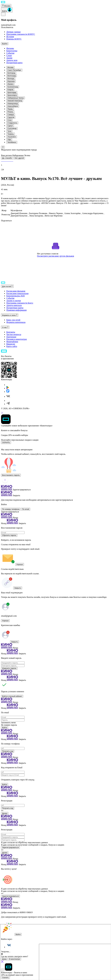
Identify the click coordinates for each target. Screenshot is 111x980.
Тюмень (11, 134)
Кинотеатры (12, 51)
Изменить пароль (9, 668)
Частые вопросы (14, 334)
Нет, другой (19, 158)
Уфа (9, 140)
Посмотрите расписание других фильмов (56, 256)
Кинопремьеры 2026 (16, 296)
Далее (5, 813)
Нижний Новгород (15, 101)
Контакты (11, 332)
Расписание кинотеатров (17, 293)
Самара (11, 115)
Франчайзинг (12, 342)
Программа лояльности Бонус (20, 303)
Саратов (11, 117)
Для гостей (7, 286)
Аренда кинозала (14, 305)
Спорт (9, 55)
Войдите (5, 540)
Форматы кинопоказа (16, 322)
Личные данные (13, 32)
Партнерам (11, 337)
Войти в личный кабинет (12, 696)
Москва (10, 67)
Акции (9, 58)
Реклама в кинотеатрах (17, 339)
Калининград (13, 87)
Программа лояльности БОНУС (21, 34)
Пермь (10, 109)
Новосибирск (13, 106)
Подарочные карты (15, 308)
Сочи (9, 120)
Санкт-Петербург (14, 70)
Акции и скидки (14, 301)
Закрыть (18, 588)
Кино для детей (13, 320)
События (10, 53)
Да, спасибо (7, 158)
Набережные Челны (16, 98)
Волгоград (12, 76)
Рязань (10, 112)
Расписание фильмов (16, 291)
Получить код (8, 751)
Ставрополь (12, 123)
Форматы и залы (10, 315)
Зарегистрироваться (10, 512)
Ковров (10, 90)
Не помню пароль (9, 725)
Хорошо (20, 564)
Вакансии (11, 344)
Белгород (11, 73)
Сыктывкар (12, 128)
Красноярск (12, 95)
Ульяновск (12, 137)
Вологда (11, 78)
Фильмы (10, 48)
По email (26, 509)
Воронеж (11, 81)
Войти (5, 728)
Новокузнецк (13, 103)
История (10, 37)
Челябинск (12, 142)
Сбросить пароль (9, 535)
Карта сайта (12, 346)
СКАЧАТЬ (6, 443)
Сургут (10, 126)
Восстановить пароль (11, 475)
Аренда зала (12, 60)
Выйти (5, 44)
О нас (5, 327)
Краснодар (12, 92)
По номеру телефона (11, 509)
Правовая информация (16, 310)
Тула (9, 131)
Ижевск (10, 84)
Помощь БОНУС (14, 39)
